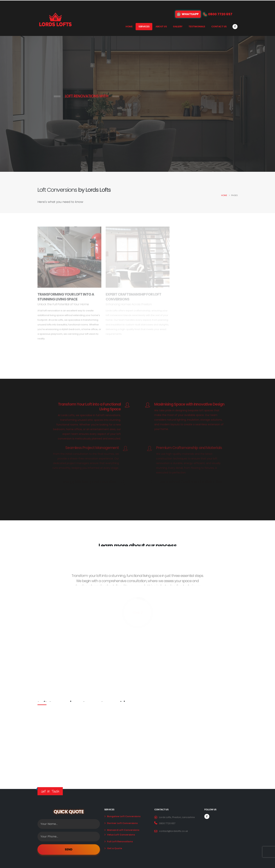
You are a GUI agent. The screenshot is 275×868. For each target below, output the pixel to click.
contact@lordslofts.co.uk (173, 831)
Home (129, 27)
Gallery (178, 27)
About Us (161, 27)
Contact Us (219, 27)
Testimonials (197, 27)
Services (144, 27)
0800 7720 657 (167, 823)
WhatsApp (188, 14)
